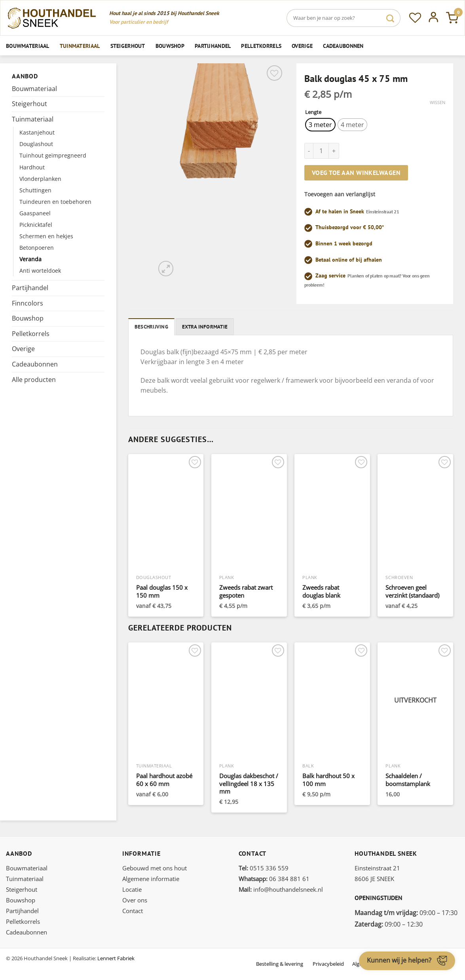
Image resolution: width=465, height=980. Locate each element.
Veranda (30, 259)
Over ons (135, 900)
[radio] (320, 125)
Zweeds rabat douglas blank (321, 592)
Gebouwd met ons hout (155, 868)
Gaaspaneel (35, 213)
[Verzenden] (390, 18)
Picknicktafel (36, 225)
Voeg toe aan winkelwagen (356, 173)
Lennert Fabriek (116, 958)
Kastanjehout (37, 132)
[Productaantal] (321, 151)
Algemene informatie (151, 879)
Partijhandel (213, 46)
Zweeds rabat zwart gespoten (246, 592)
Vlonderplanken (40, 179)
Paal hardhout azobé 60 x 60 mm (164, 780)
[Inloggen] (434, 18)
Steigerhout (128, 46)
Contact (133, 911)
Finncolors (28, 303)
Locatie (132, 889)
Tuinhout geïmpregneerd (53, 155)
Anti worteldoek (40, 271)
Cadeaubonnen (343, 46)
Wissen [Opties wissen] (437, 103)
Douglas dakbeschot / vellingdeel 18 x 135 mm (249, 784)
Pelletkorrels (261, 46)
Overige (302, 46)
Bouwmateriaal (28, 46)
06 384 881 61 (274, 879)
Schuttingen (35, 190)
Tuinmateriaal (80, 46)
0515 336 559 (264, 868)
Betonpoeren (37, 248)
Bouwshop (170, 46)
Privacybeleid (328, 964)
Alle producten (34, 380)
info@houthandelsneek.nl (281, 889)
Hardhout (32, 167)
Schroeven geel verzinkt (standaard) (412, 592)
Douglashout (36, 144)
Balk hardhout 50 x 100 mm (328, 780)
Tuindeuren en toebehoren (55, 202)
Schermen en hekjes (46, 236)
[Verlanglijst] (415, 18)
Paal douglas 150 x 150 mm (162, 592)
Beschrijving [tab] (151, 327)
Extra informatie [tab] (205, 327)
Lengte (313, 112)
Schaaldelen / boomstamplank (408, 780)
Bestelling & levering (280, 964)
